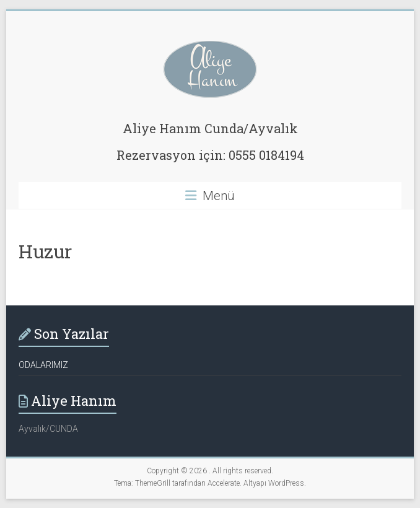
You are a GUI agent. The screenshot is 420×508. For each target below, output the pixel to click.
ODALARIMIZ (43, 365)
